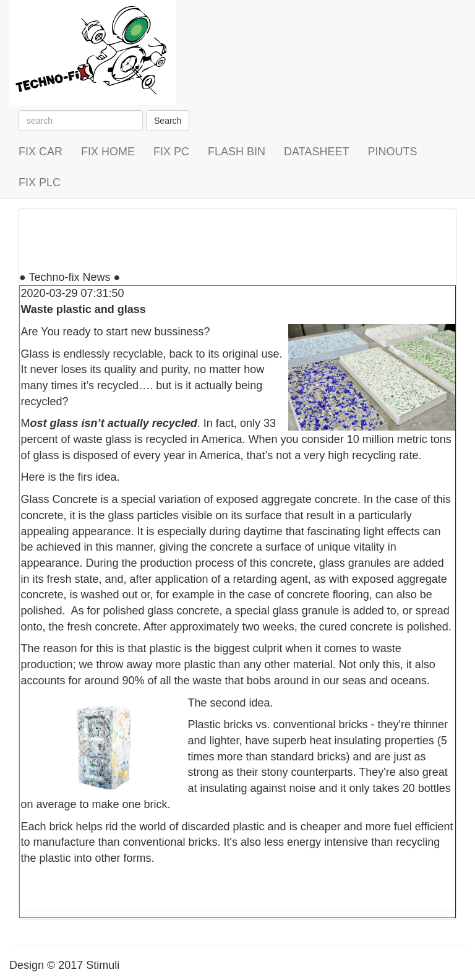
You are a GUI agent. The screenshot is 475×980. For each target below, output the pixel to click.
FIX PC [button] (171, 152)
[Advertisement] (244, 237)
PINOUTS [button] (392, 152)
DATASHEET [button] (316, 152)
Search (168, 121)
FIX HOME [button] (108, 152)
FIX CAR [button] (41, 152)
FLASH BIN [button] (237, 152)
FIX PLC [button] (40, 183)
